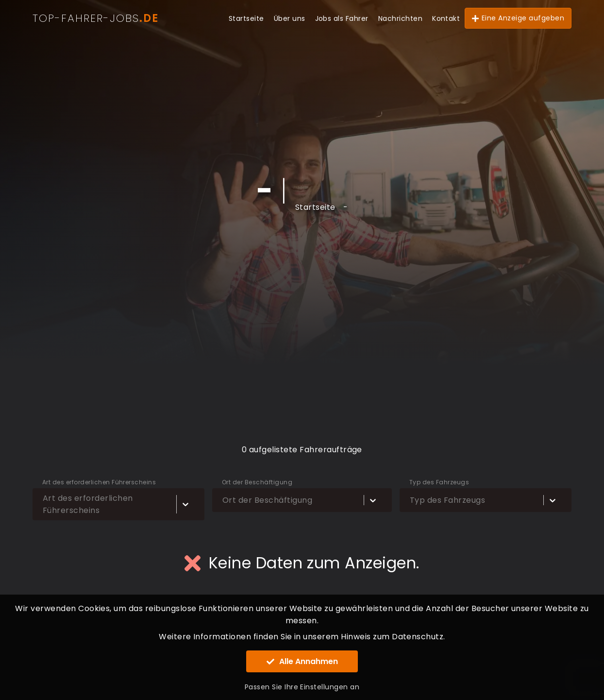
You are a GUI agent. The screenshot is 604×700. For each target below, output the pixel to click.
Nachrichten (400, 18)
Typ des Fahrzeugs (439, 482)
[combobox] (45, 504)
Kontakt (446, 18)
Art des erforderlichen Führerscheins (99, 482)
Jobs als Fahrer (342, 18)
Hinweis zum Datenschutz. (393, 637)
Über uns (290, 18)
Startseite (246, 18)
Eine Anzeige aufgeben (518, 18)
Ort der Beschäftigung (257, 482)
